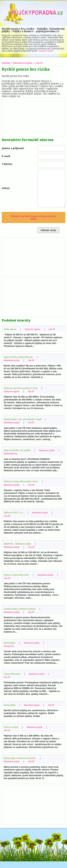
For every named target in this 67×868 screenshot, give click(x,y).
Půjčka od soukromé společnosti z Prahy (23, 391)
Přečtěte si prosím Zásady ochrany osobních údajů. (34, 217)
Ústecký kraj (10, 649)
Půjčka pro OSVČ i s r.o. (15, 516)
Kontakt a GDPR (46, 51)
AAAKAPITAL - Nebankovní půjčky (20, 547)
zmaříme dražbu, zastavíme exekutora (22, 612)
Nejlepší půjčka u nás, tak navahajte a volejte (25, 422)
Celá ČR (43, 63)
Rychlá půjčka (10, 646)
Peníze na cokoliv (12, 733)
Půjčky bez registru (36, 329)
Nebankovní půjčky (25, 63)
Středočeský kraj (38, 457)
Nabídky (6, 63)
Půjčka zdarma (11, 329)
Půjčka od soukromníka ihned (18, 578)
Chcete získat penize (13, 677)
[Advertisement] (33, 116)
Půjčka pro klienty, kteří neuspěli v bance (23, 485)
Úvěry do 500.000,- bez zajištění (19, 453)
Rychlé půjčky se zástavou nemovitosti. (22, 765)
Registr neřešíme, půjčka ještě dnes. (21, 360)
